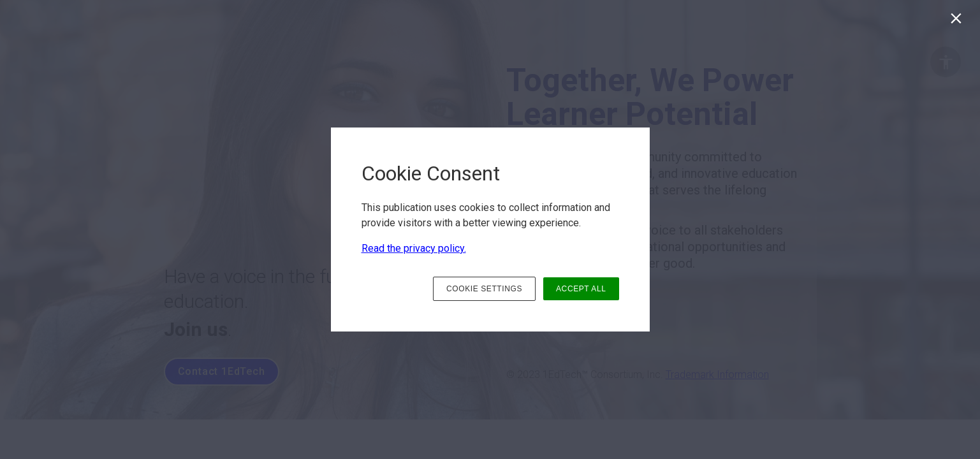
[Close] (959, 21)
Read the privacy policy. (414, 248)
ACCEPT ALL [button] (581, 289)
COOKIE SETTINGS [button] (484, 289)
